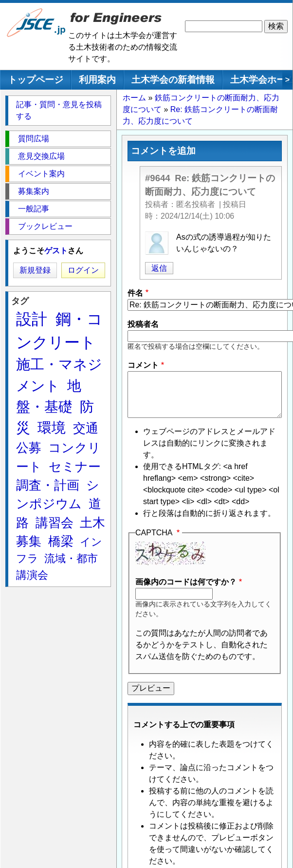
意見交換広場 (41, 156)
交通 (86, 428)
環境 (52, 428)
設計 (32, 319)
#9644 (158, 178)
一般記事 (34, 209)
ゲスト (56, 251)
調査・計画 (48, 485)
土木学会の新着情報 (173, 80)
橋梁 (61, 541)
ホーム (134, 98)
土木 (92, 523)
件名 (135, 293)
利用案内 (97, 80)
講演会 (32, 575)
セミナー (75, 467)
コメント (143, 365)
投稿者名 (143, 324)
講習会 (55, 523)
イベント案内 (41, 174)
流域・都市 (71, 558)
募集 (29, 541)
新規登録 (35, 270)
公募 (29, 448)
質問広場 (34, 139)
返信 (159, 268)
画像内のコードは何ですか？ (186, 582)
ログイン (83, 270)
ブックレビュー (45, 226)
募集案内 (34, 191)
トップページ (36, 80)
